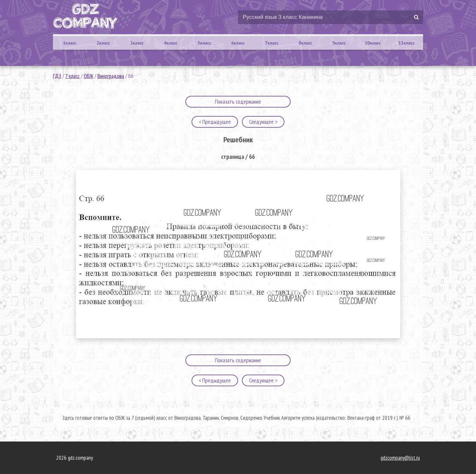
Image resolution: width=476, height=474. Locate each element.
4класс (171, 43)
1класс (70, 43)
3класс (137, 43)
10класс (373, 43)
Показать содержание (238, 102)
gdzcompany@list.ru (400, 458)
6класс (238, 43)
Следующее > (263, 122)
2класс (103, 43)
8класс (305, 43)
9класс (339, 43)
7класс (272, 43)
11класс (406, 43)
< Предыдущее (215, 122)
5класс (204, 43)
